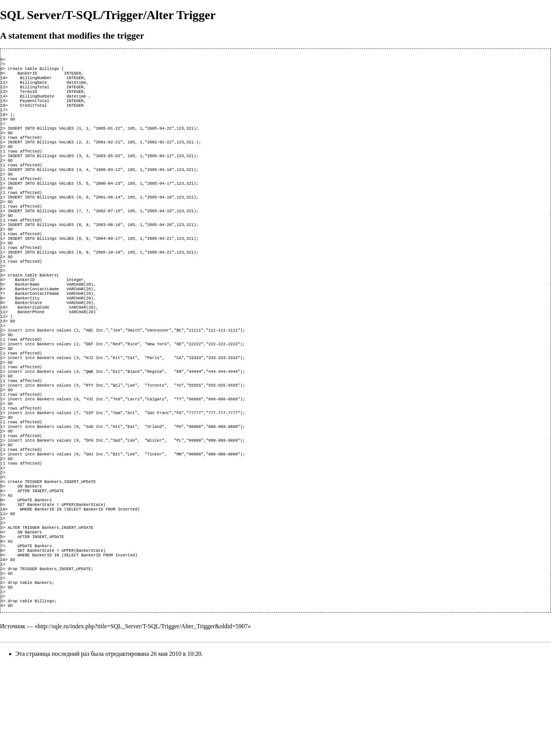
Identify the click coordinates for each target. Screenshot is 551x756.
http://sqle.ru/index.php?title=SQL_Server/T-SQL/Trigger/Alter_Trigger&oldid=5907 (143, 719)
